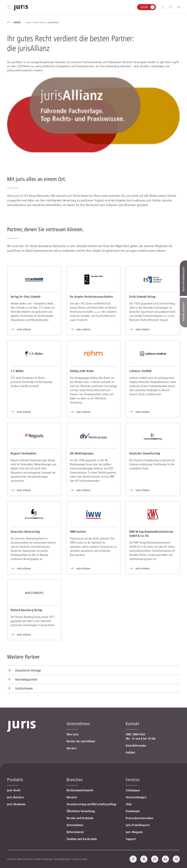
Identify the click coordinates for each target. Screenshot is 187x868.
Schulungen (133, 790)
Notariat (72, 797)
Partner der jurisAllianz (81, 741)
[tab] (93, 670)
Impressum (12, 859)
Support (131, 839)
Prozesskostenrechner (140, 818)
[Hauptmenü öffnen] (9, 7)
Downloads (133, 811)
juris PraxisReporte (138, 825)
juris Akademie (16, 804)
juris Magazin (134, 832)
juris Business (16, 797)
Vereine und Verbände (80, 818)
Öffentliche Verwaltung (81, 811)
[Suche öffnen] (163, 7)
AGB (19, 859)
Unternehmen (75, 825)
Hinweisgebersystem (63, 859)
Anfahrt (131, 752)
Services (133, 780)
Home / (30, 22)
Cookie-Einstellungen (44, 859)
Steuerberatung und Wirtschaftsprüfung (91, 804)
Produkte (15, 780)
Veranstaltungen (136, 797)
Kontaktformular (136, 746)
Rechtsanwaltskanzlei (80, 790)
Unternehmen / (41, 22)
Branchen (75, 780)
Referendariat (75, 832)
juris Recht (14, 790)
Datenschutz (28, 859)
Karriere (72, 748)
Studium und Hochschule (82, 839)
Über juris (73, 734)
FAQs (129, 804)
